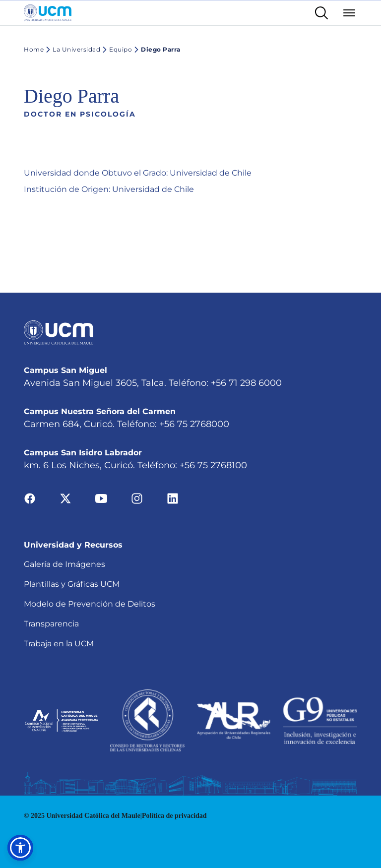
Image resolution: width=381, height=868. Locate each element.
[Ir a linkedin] (173, 498)
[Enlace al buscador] (321, 13)
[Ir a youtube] (101, 498)
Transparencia (51, 624)
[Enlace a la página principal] (48, 13)
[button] (20, 848)
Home (34, 49)
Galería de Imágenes (64, 564)
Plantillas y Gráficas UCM (72, 584)
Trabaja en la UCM (59, 644)
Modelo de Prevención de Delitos (90, 604)
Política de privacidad (174, 816)
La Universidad (72, 50)
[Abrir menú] (349, 13)
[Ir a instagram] (137, 498)
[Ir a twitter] (65, 498)
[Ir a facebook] (30, 498)
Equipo (116, 50)
